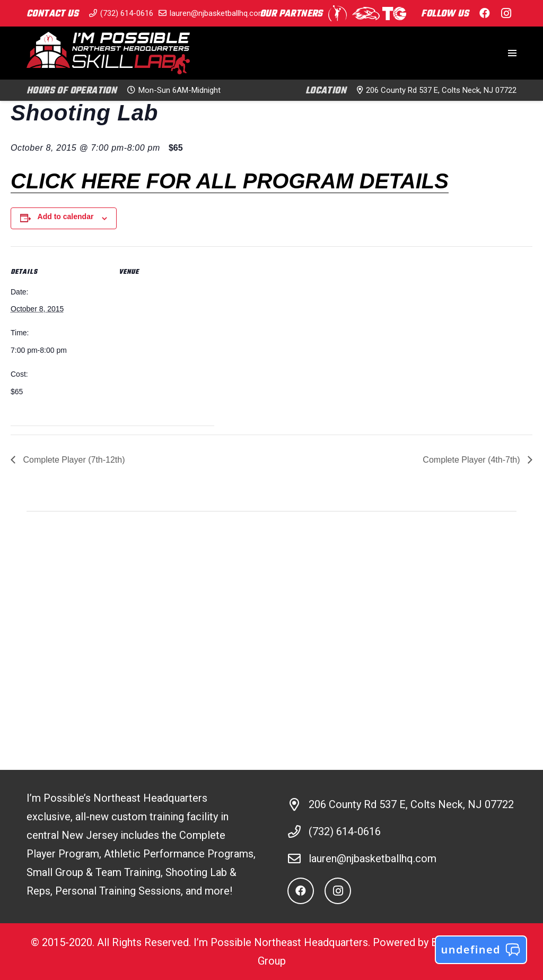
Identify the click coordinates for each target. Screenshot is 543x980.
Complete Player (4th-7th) (472, 460)
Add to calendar (66, 216)
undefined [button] (481, 950)
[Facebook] (485, 13)
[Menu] (512, 53)
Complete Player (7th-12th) (73, 460)
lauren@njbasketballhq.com (373, 858)
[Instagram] (506, 13)
